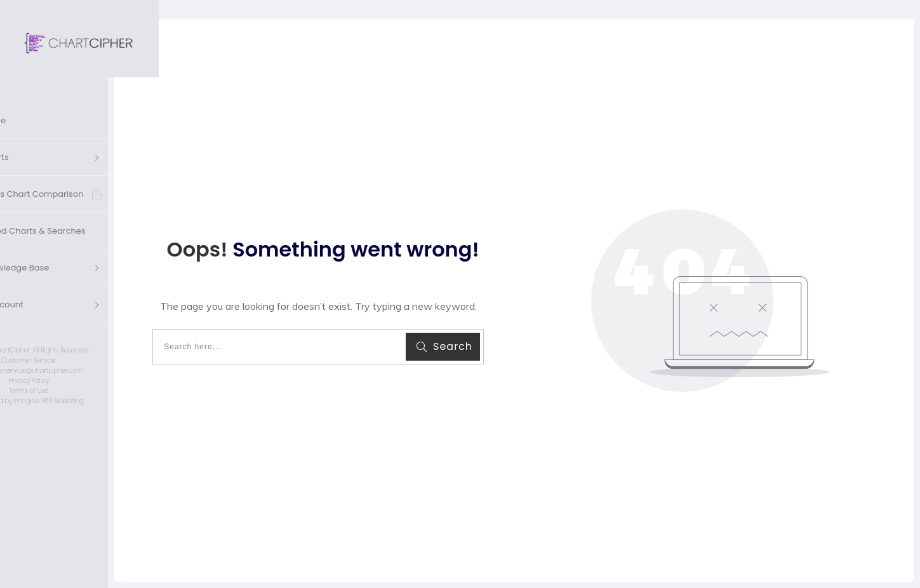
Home (44, 96)
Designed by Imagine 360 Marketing (79, 377)
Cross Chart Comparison (83, 170)
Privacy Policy (79, 357)
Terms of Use (79, 367)
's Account (53, 280)
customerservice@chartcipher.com (79, 346)
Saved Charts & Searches (84, 207)
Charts (46, 133)
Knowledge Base (66, 244)
